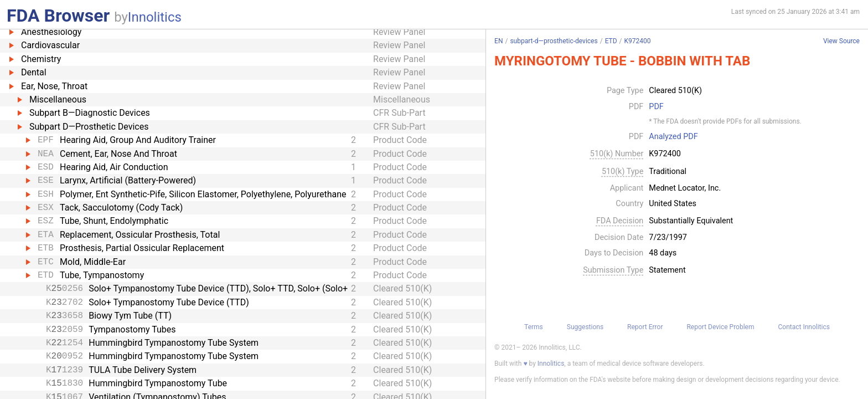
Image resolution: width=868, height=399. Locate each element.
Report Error (645, 327)
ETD (611, 41)
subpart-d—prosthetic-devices (554, 41)
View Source (841, 41)
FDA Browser (58, 16)
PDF (656, 107)
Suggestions (585, 327)
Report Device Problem (720, 327)
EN (498, 41)
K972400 (638, 41)
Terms (534, 327)
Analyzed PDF (673, 137)
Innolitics (155, 17)
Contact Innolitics (804, 327)
